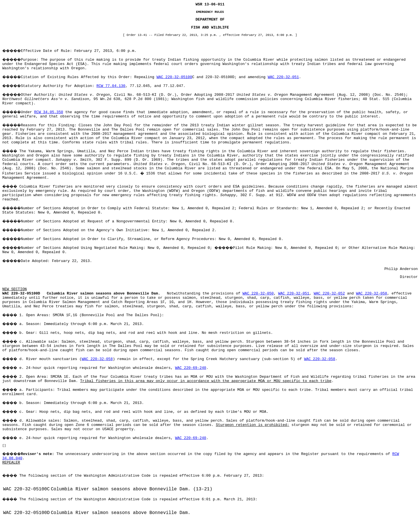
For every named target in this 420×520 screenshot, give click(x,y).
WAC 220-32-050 (258, 293)
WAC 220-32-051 (283, 77)
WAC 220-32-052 (329, 293)
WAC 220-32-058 (371, 293)
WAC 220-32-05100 (174, 77)
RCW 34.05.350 (49, 112)
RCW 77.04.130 (111, 86)
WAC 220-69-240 (191, 368)
